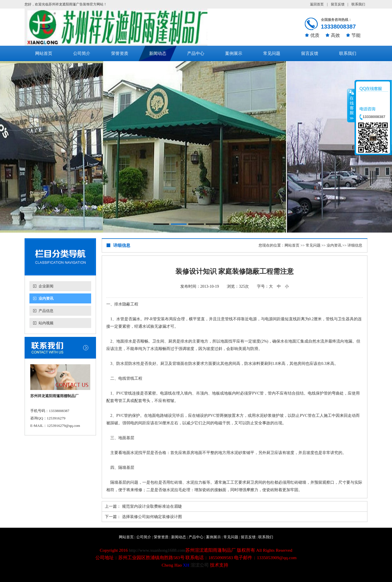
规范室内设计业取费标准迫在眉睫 (152, 506)
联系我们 (358, 4)
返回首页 (317, 4)
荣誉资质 (120, 53)
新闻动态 (158, 53)
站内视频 (46, 323)
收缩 (351, 105)
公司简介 (82, 53)
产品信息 (46, 311)
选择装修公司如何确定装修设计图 (152, 517)
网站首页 (44, 53)
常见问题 (272, 53)
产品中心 (196, 53)
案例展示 (234, 53)
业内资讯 (46, 298)
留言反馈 (338, 4)
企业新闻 (46, 286)
